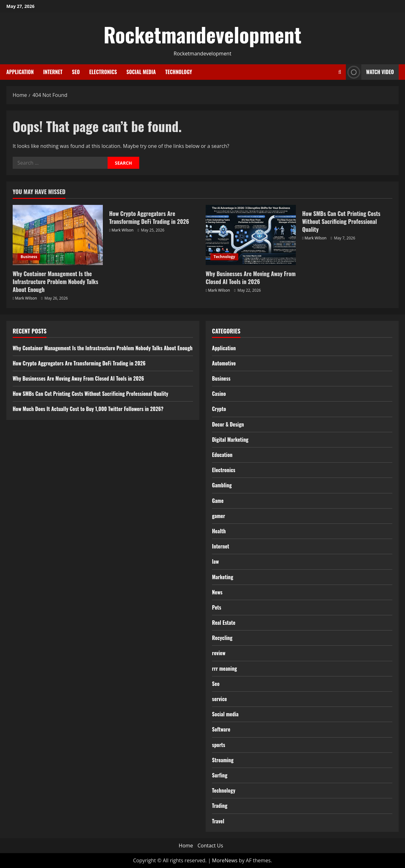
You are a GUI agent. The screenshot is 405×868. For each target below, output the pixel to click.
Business (29, 257)
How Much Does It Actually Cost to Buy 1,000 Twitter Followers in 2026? (88, 409)
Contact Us (210, 846)
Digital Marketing (230, 440)
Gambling (222, 485)
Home (186, 846)
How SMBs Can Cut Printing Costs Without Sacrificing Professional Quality (341, 221)
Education (222, 455)
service (219, 699)
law (215, 561)
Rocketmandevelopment (202, 34)
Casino (219, 394)
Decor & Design (228, 424)
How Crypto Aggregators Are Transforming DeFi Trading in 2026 (149, 217)
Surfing (220, 775)
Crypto (219, 409)
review (219, 653)
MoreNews (225, 860)
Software (221, 729)
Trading (220, 806)
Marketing (223, 577)
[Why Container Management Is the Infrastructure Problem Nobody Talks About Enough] (58, 235)
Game (218, 501)
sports (219, 745)
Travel (218, 821)
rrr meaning (224, 668)
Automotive (224, 363)
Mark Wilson (26, 298)
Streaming (223, 760)
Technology (179, 72)
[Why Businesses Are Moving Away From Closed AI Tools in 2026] (251, 235)
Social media (141, 72)
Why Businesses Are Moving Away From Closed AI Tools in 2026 (251, 278)
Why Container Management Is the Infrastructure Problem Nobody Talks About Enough (55, 282)
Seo (76, 72)
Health (219, 531)
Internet (53, 72)
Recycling (222, 638)
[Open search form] (340, 72)
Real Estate (224, 623)
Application (20, 72)
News (217, 592)
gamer (218, 516)
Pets (217, 607)
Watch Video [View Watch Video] (370, 72)
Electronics (103, 72)
